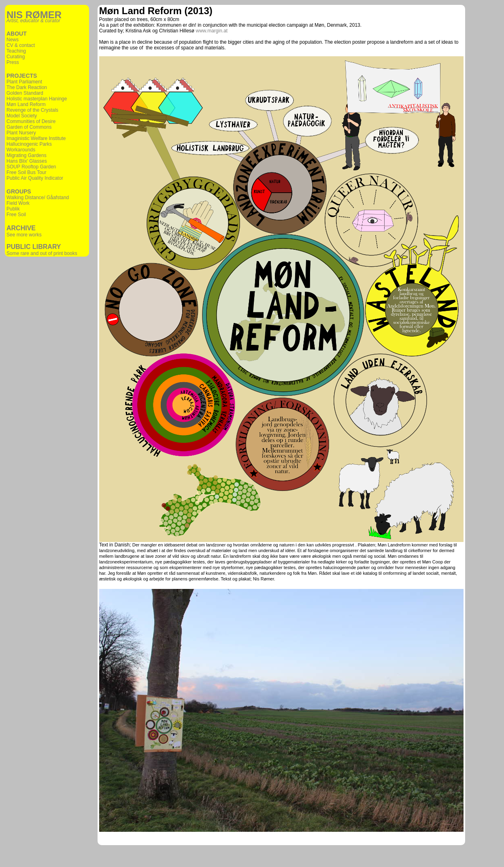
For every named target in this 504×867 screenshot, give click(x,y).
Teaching (16, 51)
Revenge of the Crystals (32, 110)
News (13, 40)
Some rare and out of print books (42, 253)
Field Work (18, 203)
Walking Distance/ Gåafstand (38, 198)
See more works (24, 235)
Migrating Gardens (27, 155)
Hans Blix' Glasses (27, 161)
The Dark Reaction (27, 87)
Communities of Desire (31, 121)
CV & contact (21, 45)
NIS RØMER (34, 15)
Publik (13, 209)
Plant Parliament (24, 82)
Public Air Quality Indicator (35, 178)
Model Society (22, 116)
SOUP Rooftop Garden (31, 167)
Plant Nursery (21, 133)
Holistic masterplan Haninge (37, 99)
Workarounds (21, 150)
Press (13, 62)
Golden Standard (25, 93)
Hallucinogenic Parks (29, 144)
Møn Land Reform (26, 104)
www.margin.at (212, 31)
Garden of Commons (29, 127)
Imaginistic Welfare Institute (36, 138)
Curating (16, 57)
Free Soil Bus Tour (27, 172)
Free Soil (16, 215)
